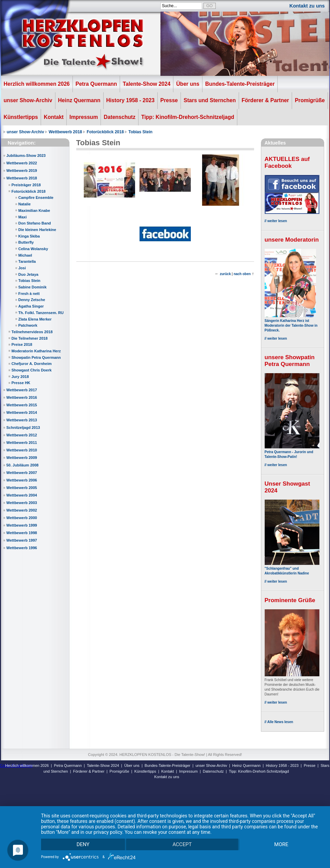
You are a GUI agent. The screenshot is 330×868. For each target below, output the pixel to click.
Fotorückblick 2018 (105, 132)
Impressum (84, 117)
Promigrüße (310, 100)
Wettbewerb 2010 (22, 450)
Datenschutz (120, 117)
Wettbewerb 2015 (22, 405)
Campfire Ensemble (36, 198)
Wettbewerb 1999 (22, 525)
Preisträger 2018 (26, 185)
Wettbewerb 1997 (22, 540)
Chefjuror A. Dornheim (32, 364)
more (281, 844)
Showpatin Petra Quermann (36, 357)
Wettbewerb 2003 (22, 503)
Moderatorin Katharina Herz (36, 351)
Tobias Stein (140, 132)
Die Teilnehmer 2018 (30, 338)
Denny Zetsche (32, 300)
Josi (22, 268)
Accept (182, 844)
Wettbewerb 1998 (22, 533)
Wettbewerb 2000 (22, 518)
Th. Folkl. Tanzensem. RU (41, 313)
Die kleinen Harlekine (37, 230)
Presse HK (21, 383)
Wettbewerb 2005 (22, 488)
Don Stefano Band (35, 223)
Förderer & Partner (266, 100)
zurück (225, 274)
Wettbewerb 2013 (22, 420)
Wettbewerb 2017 (22, 390)
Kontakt (54, 117)
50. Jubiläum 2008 (23, 465)
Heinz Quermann (79, 100)
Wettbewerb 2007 (22, 473)
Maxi (23, 217)
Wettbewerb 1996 (22, 548)
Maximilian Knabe (34, 211)
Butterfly (26, 242)
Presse (169, 100)
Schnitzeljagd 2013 (23, 428)
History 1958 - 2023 (130, 100)
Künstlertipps (21, 117)
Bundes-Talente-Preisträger (240, 84)
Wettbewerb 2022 (22, 163)
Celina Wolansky (33, 249)
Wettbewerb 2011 (22, 443)
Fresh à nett (29, 294)
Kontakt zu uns (307, 6)
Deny (83, 844)
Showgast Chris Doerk (32, 370)
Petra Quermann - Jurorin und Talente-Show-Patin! (292, 452)
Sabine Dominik (33, 287)
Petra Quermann (96, 84)
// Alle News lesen (279, 722)
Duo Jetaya (29, 274)
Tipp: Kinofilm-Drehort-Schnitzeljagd (188, 117)
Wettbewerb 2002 (22, 510)
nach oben (242, 274)
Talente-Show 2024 (147, 84)
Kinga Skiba (29, 236)
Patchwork (28, 325)
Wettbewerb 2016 (22, 397)
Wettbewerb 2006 (22, 480)
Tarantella (27, 261)
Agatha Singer (31, 306)
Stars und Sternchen (210, 100)
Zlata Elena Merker (35, 319)
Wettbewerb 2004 (22, 495)
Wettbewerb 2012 (22, 435)
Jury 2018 (20, 377)
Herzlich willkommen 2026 (37, 84)
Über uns (188, 84)
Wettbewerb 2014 (22, 412)
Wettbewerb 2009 (22, 458)
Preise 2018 (22, 344)
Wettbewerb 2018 (65, 132)
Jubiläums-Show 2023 (26, 155)
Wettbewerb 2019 (22, 171)
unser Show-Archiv (28, 100)
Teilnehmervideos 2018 (32, 332)
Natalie (25, 204)
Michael (25, 255)
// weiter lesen (276, 221)
